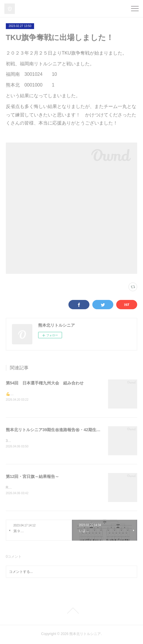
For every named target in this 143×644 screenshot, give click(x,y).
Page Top (71, 611)
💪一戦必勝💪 (17, 394)
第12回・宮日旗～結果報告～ (33, 477)
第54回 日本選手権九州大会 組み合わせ (45, 383)
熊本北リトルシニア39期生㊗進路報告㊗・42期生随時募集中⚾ (64, 430)
